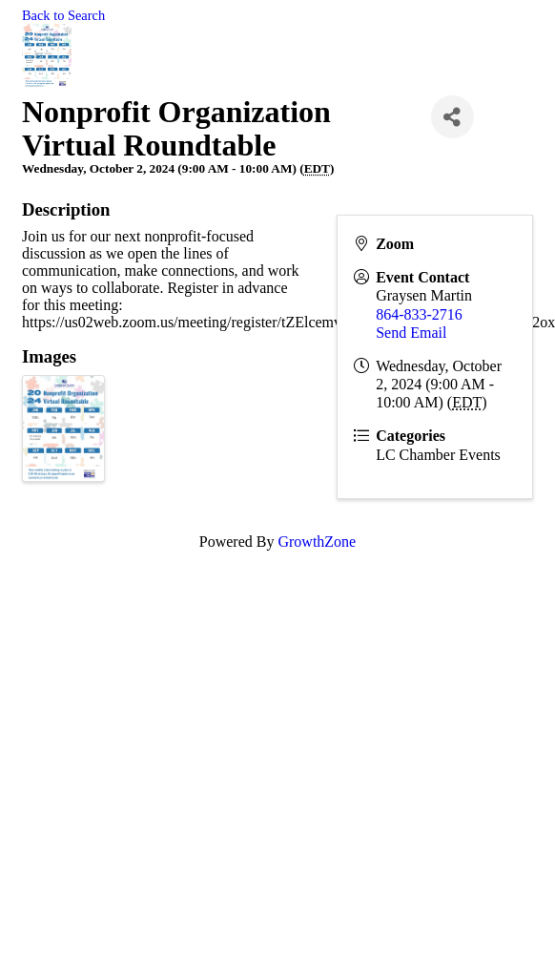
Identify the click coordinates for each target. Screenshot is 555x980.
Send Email (411, 333)
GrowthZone (317, 542)
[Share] (452, 117)
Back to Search (63, 15)
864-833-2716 (419, 314)
